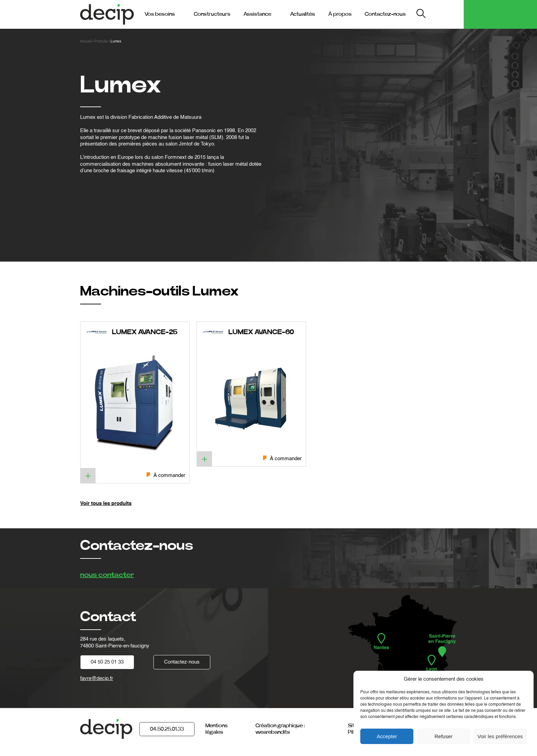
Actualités (303, 14)
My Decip (446, 14)
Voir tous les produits (106, 503)
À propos (340, 14)
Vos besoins (160, 14)
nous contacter (107, 575)
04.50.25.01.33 (167, 729)
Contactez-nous (385, 14)
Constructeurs (212, 14)
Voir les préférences (500, 736)
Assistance (257, 14)
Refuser (444, 736)
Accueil (86, 41)
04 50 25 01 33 (107, 662)
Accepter (387, 736)
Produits (101, 41)
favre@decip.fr (97, 678)
